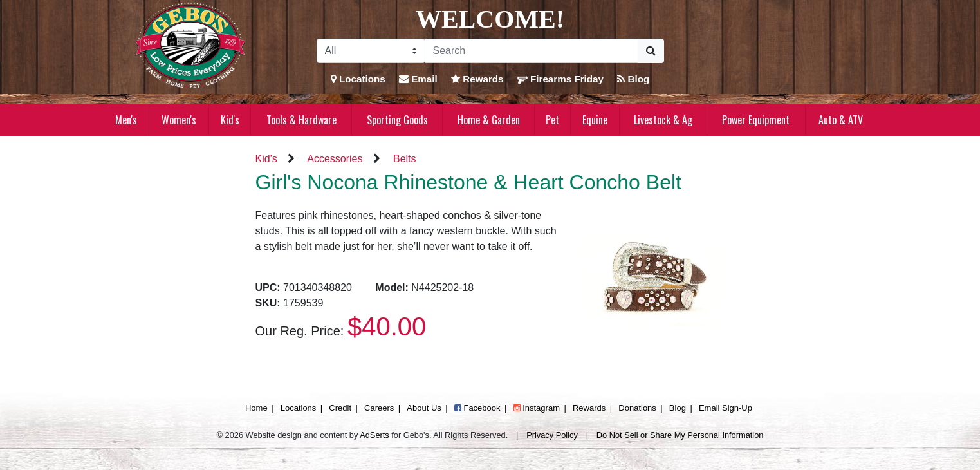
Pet (552, 120)
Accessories (335, 159)
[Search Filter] (371, 51)
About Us (424, 408)
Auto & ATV (841, 120)
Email (418, 79)
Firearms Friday (560, 79)
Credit (340, 408)
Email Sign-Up (726, 408)
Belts (405, 159)
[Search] (532, 51)
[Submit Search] (651, 51)
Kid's (230, 120)
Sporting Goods (397, 120)
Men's (126, 120)
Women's (179, 120)
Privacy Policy (552, 435)
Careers (379, 408)
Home (256, 408)
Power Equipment (756, 120)
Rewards (477, 79)
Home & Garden (489, 120)
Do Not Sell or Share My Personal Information (680, 435)
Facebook (477, 408)
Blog (633, 79)
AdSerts (374, 435)
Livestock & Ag (663, 120)
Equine (595, 120)
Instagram (537, 408)
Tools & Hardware (301, 120)
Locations (358, 79)
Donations (637, 408)
